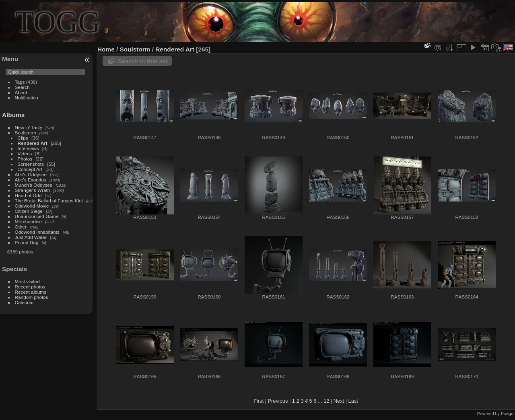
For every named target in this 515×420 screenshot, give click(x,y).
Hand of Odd (28, 195)
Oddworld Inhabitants (37, 232)
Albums (13, 115)
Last (353, 401)
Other (21, 227)
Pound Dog (27, 242)
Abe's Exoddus (31, 180)
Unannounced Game (37, 216)
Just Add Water (31, 237)
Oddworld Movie (32, 206)
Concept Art (30, 169)
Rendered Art (33, 143)
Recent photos (30, 287)
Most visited (27, 281)
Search (22, 87)
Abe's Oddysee (31, 174)
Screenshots (31, 164)
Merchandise (28, 221)
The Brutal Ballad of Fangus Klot (49, 201)
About (21, 92)
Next (339, 401)
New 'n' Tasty (29, 127)
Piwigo (507, 414)
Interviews (28, 148)
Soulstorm (26, 133)
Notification (27, 98)
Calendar (25, 302)
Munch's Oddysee (34, 185)
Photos (25, 159)
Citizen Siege (29, 211)
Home (106, 49)
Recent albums (31, 292)
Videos (25, 153)
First (259, 401)
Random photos (32, 297)
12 (326, 401)
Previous (278, 401)
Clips (23, 138)
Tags (20, 82)
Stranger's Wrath (33, 190)
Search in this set (143, 61)
